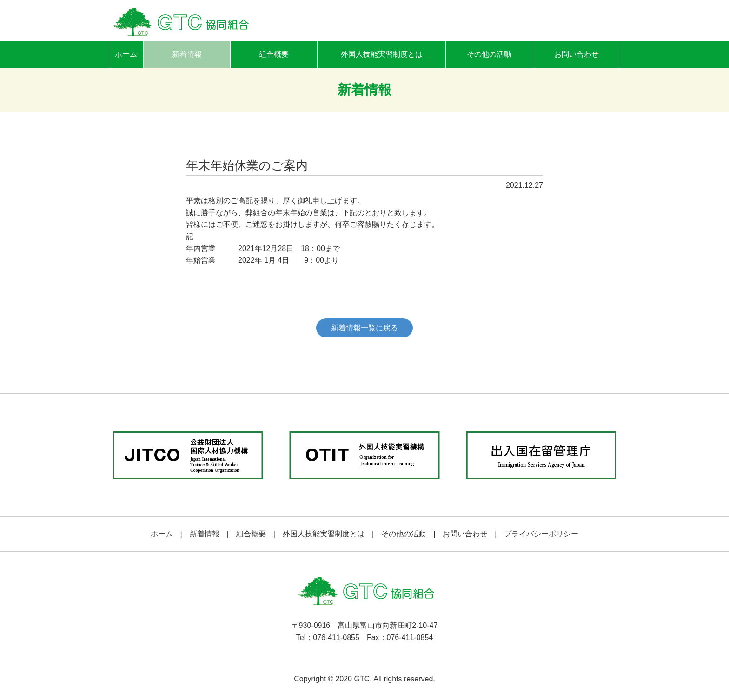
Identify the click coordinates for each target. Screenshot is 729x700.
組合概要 (274, 54)
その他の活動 (489, 54)
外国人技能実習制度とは (382, 54)
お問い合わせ (577, 54)
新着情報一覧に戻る (364, 328)
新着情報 (187, 54)
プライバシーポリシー (541, 534)
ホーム (126, 54)
